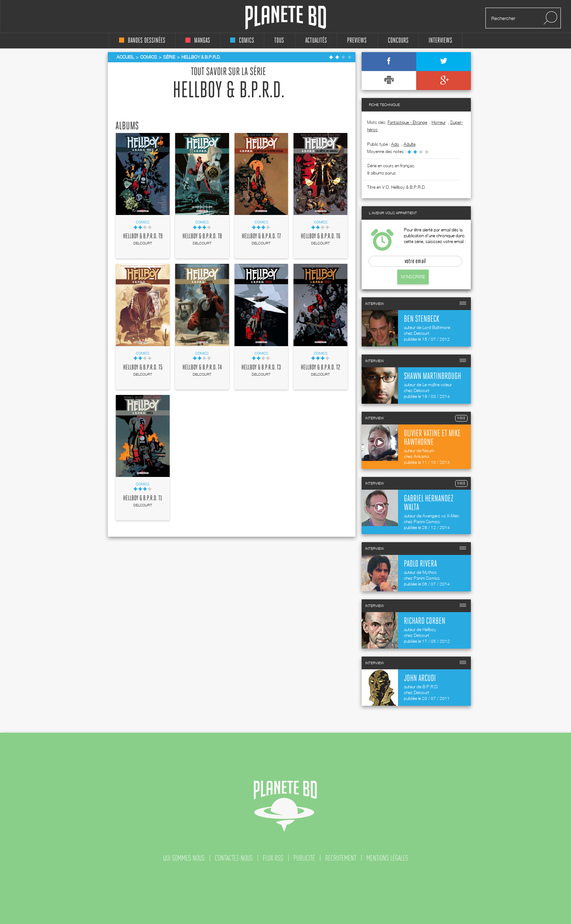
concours (398, 41)
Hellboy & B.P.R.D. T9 (143, 236)
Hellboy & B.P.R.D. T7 (261, 236)
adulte (409, 144)
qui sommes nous (184, 858)
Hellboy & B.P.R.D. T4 (202, 368)
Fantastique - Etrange (407, 122)
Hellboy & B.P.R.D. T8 (202, 236)
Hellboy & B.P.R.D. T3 (261, 368)
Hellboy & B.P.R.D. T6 (321, 236)
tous (279, 41)
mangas (198, 41)
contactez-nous (234, 858)
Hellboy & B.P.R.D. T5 (143, 368)
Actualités (316, 41)
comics (242, 41)
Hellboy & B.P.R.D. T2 (320, 368)
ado (395, 144)
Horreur (439, 122)
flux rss (273, 858)
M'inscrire (413, 277)
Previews (357, 41)
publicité (304, 858)
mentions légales (387, 858)
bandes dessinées (142, 41)
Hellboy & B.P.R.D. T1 (143, 498)
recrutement (341, 858)
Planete (286, 18)
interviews (440, 41)
